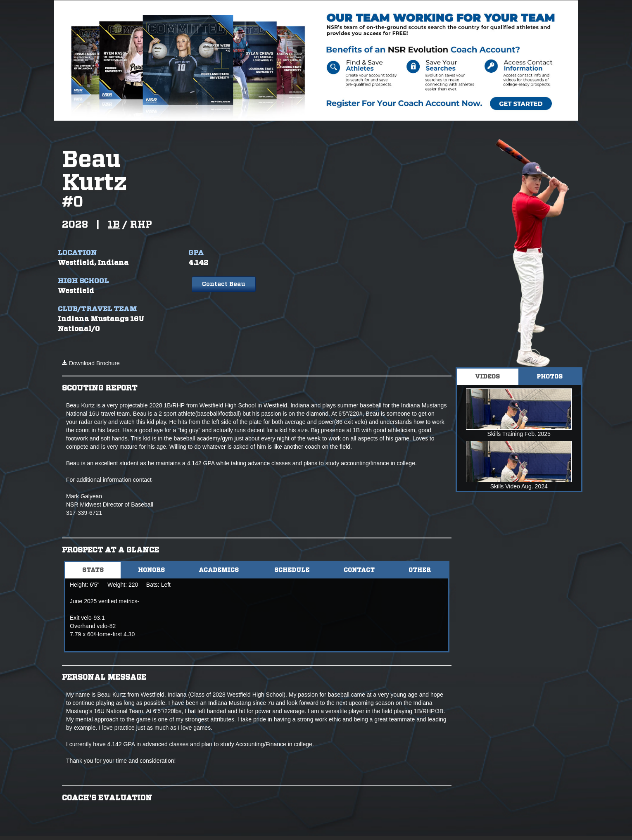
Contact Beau (223, 284)
